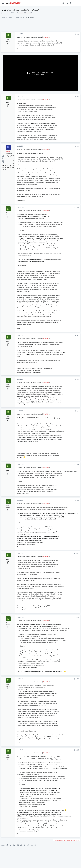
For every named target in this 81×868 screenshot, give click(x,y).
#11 (78, 618)
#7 (78, 411)
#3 (78, 146)
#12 (78, 679)
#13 (78, 750)
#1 (78, 34)
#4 (78, 208)
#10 (78, 554)
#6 (78, 379)
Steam (21, 13)
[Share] (75, 34)
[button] (3, 3)
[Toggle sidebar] (74, 3)
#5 (78, 336)
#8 (78, 465)
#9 (78, 500)
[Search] (78, 3)
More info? (46, 37)
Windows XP (28, 13)
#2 (78, 97)
